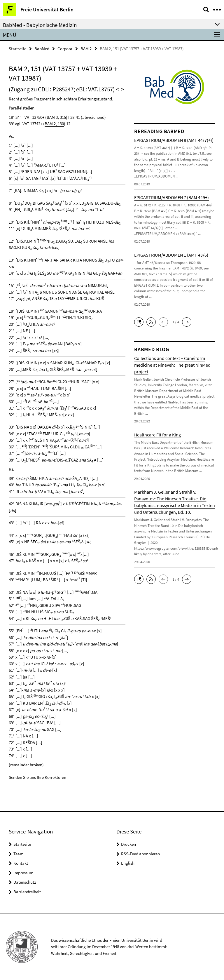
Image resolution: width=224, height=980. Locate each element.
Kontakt (21, 863)
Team (18, 854)
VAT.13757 (100, 89)
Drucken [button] (128, 844)
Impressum (23, 873)
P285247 (63, 89)
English (128, 863)
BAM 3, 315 (56, 117)
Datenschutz (25, 882)
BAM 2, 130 (54, 124)
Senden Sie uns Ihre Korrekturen (37, 777)
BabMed (42, 49)
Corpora (65, 49)
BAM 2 (86, 49)
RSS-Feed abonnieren (140, 854)
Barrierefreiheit (27, 892)
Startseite (17, 49)
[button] (140, 322)
